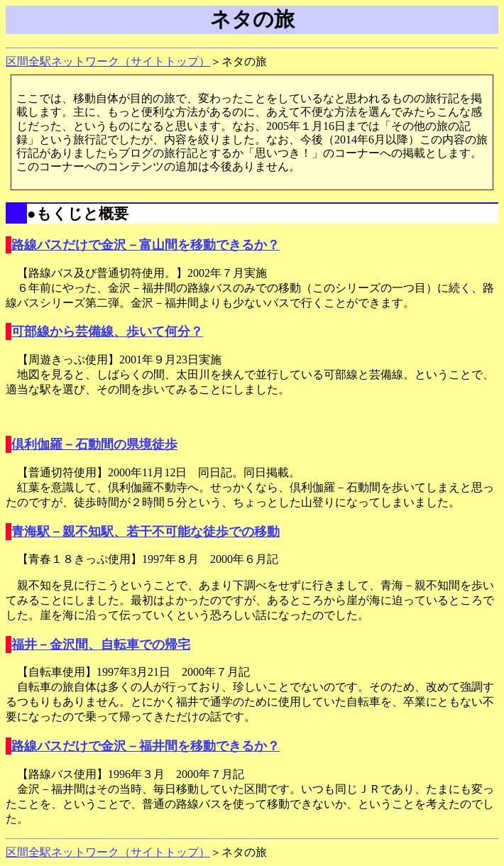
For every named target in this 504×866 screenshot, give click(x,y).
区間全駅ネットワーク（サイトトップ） (108, 61)
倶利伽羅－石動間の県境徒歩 (94, 444)
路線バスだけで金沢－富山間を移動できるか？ (146, 245)
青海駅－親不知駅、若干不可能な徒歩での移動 (146, 532)
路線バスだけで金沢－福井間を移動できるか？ (146, 746)
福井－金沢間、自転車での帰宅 (101, 645)
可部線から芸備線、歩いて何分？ (107, 331)
